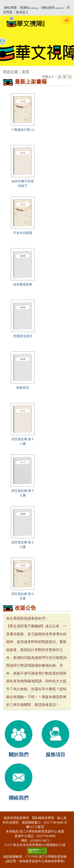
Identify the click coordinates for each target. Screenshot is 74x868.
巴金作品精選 (23, 233)
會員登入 (22, 12)
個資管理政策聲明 (16, 818)
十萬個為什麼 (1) (23, 130)
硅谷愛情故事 (23, 284)
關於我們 (19, 755)
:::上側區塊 (11, 3)
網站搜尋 (53, 8)
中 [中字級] (65, 77)
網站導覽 (10, 8)
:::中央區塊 (8, 70)
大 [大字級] (60, 77)
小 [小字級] (70, 77)
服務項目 (55, 755)
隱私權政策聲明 (43, 818)
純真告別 (23, 388)
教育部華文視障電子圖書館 (38, 3)
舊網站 (29, 8)
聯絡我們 (19, 798)
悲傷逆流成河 (23, 336)
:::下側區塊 (8, 809)
